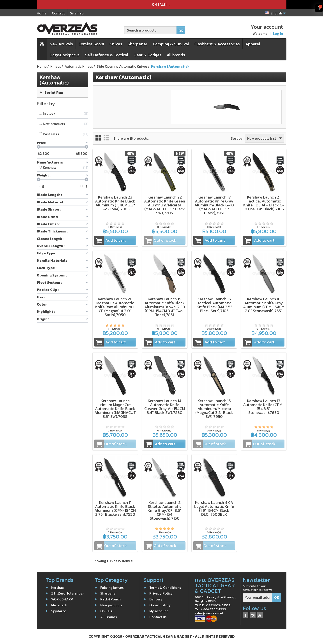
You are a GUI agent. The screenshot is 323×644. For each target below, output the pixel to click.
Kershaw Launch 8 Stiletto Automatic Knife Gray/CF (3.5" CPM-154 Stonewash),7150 (165, 510)
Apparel (253, 44)
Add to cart (110, 240)
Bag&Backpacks (65, 55)
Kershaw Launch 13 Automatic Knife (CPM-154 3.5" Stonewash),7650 (264, 407)
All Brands (109, 617)
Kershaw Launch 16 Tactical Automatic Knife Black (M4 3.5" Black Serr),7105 (214, 305)
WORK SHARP (62, 599)
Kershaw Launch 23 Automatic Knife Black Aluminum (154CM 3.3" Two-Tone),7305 (115, 203)
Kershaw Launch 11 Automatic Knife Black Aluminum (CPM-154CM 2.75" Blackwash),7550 (115, 508)
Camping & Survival (171, 44)
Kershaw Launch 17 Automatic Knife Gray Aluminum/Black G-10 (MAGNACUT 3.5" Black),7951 (214, 205)
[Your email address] (258, 597)
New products (111, 605)
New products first (265, 138)
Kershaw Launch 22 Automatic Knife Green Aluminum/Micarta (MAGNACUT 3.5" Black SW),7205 (165, 205)
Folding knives (112, 587)
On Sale (106, 611)
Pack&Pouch (110, 599)
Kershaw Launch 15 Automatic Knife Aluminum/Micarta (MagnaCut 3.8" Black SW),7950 (214, 409)
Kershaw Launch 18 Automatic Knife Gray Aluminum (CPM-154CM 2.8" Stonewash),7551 (264, 305)
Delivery (156, 599)
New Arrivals (61, 44)
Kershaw (58, 587)
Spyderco (59, 611)
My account (159, 611)
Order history (160, 605)
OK (181, 31)
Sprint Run (54, 92)
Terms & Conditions (165, 587)
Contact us (158, 617)
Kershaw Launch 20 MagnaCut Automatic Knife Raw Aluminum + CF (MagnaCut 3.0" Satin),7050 (115, 307)
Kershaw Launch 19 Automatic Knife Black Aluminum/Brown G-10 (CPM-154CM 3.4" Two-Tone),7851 (165, 307)
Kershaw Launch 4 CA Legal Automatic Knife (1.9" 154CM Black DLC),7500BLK (214, 508)
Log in (278, 33)
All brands (176, 55)
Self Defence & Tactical (107, 55)
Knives (116, 44)
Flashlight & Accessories (217, 44)
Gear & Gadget (147, 55)
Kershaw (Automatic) (54, 80)
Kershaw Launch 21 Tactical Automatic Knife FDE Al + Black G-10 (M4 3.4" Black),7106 (264, 203)
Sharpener (138, 44)
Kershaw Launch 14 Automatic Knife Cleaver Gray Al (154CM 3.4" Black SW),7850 (165, 407)
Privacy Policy (161, 593)
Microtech (59, 605)
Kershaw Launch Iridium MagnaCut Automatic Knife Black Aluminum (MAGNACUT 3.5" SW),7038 (115, 409)
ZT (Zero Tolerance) (67, 593)
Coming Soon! (91, 44)
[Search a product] (150, 30)
